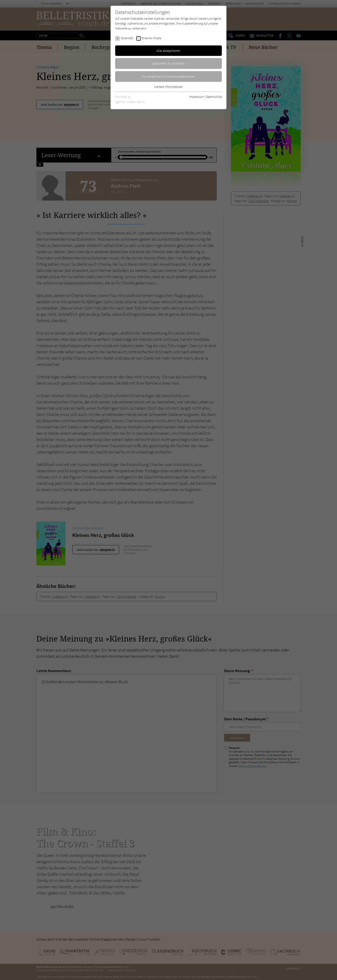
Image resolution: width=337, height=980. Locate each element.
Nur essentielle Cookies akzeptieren (169, 76)
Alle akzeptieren (168, 51)
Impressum (196, 97)
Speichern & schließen (168, 63)
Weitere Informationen (168, 87)
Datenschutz (214, 97)
